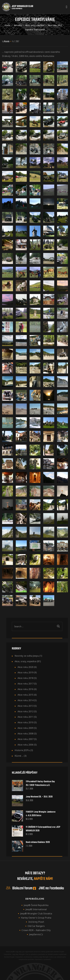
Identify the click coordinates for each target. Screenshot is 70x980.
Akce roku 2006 (26, 745)
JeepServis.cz (36, 934)
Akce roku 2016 (26, 689)
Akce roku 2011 (26, 717)
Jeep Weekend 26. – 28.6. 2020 (39, 797)
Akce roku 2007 (26, 739)
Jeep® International (36, 909)
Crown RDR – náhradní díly (36, 930)
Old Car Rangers (36, 926)
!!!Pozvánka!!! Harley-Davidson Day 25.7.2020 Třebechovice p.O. (40, 783)
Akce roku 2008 (26, 734)
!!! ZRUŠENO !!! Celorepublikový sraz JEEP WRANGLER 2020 (43, 829)
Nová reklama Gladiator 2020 (38, 842)
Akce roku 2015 (26, 695)
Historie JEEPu (22, 750)
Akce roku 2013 (26, 706)
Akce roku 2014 (26, 700)
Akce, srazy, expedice (26, 661)
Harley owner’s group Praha (36, 918)
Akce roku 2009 (26, 728)
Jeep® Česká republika (36, 905)
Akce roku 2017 (26, 684)
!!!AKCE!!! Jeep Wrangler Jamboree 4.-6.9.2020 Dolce (41, 814)
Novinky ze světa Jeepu (27, 656)
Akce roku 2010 (26, 722)
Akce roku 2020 (26, 667)
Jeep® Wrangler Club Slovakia (36, 914)
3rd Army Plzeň (36, 922)
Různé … (19, 756)
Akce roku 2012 (26, 711)
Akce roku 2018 (26, 678)
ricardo (7, 42)
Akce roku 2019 (26, 672)
